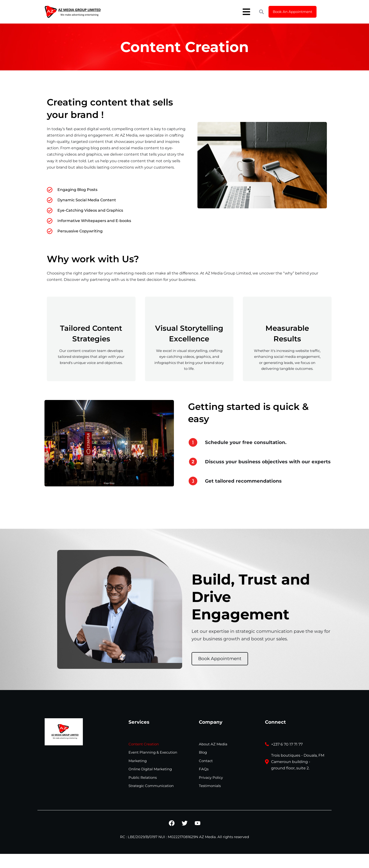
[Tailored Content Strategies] (91, 311)
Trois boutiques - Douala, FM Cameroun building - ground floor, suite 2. (298, 762)
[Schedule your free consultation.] (193, 442)
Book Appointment (220, 659)
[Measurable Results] (287, 311)
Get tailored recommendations (243, 481)
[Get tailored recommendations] (193, 481)
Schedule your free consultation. (246, 442)
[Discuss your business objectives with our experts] (193, 462)
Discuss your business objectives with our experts (268, 462)
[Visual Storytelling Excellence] (189, 311)
